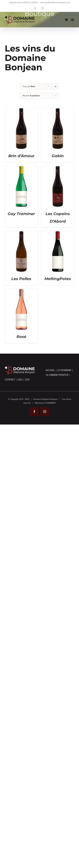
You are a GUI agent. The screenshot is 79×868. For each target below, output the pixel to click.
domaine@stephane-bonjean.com (55, 2)
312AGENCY (50, 403)
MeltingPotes (58, 279)
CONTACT (10, 379)
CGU (20, 379)
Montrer (31, 96)
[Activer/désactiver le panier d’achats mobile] (66, 20)
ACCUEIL (50, 370)
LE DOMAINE (64, 370)
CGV (27, 379)
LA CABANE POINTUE (57, 375)
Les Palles (21, 279)
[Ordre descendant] (56, 86)
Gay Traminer (21, 214)
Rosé (21, 337)
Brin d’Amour (21, 156)
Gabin (58, 156)
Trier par (29, 86)
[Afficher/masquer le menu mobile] (73, 20)
